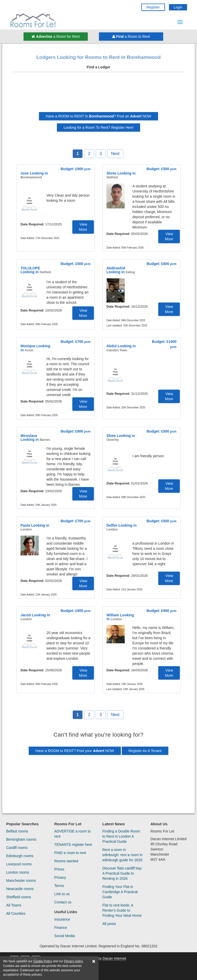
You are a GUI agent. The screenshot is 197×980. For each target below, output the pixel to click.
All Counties (16, 913)
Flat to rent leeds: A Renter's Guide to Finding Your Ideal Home (122, 910)
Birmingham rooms (21, 839)
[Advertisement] (98, 94)
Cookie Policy (43, 961)
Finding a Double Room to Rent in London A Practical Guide (121, 836)
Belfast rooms (17, 831)
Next (115, 154)
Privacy (60, 877)
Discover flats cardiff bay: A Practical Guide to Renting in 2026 (122, 873)
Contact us (63, 902)
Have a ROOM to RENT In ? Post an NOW (98, 116)
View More (83, 227)
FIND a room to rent (70, 853)
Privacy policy (73, 961)
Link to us (62, 894)
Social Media (65, 936)
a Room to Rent (131, 36)
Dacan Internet (114, 958)
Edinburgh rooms (20, 856)
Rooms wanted (66, 861)
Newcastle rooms (20, 889)
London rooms (18, 872)
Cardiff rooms (17, 848)
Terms (59, 886)
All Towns (14, 905)
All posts (109, 924)
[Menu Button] (180, 22)
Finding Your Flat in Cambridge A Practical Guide (120, 892)
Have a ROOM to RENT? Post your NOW (75, 751)
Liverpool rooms (19, 864)
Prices (59, 869)
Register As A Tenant (145, 751)
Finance (61, 928)
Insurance (62, 919)
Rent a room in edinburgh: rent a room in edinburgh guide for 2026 (122, 855)
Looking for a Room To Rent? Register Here (98, 127)
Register (153, 7)
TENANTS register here (73, 845)
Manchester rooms (21, 881)
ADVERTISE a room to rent (73, 834)
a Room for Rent (56, 36)
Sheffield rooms (19, 897)
